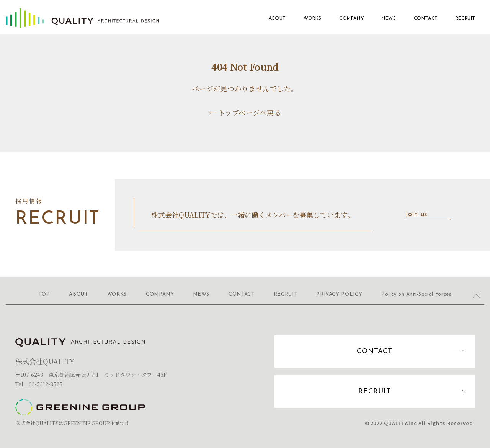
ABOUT (277, 18)
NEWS (389, 18)
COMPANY (352, 18)
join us (431, 215)
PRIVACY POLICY (339, 294)
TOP (44, 294)
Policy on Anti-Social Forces (416, 294)
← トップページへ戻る (245, 112)
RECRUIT (465, 18)
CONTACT (426, 18)
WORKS (313, 18)
